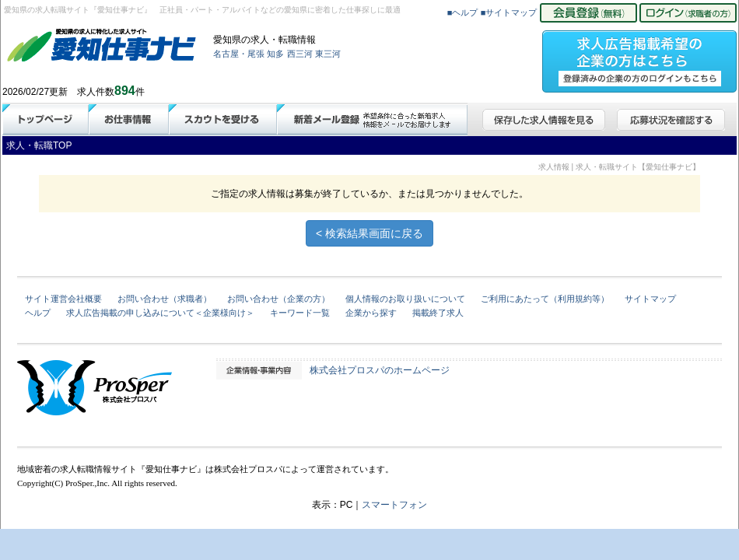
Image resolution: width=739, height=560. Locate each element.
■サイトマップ (509, 12)
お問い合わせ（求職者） (165, 299)
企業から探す (371, 313)
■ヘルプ (463, 12)
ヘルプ (38, 313)
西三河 (300, 54)
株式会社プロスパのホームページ (380, 370)
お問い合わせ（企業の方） (278, 299)
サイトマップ (650, 299)
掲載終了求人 (438, 313)
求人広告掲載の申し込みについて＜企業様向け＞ (160, 313)
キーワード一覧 (300, 313)
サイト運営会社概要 (63, 299)
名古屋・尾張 (239, 54)
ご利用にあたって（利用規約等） (545, 299)
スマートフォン (394, 505)
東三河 (328, 54)
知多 (275, 54)
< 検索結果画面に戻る (369, 233)
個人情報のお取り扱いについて (405, 299)
